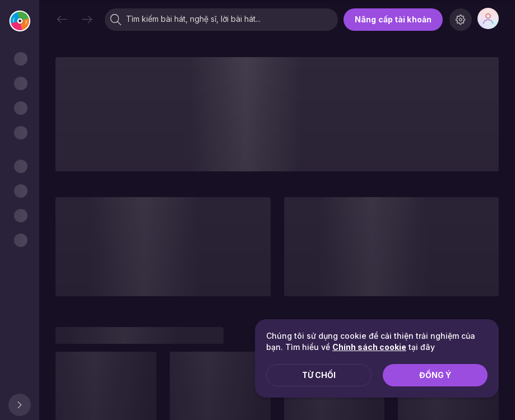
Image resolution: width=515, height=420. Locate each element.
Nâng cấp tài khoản (393, 19)
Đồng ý (435, 375)
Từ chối (319, 375)
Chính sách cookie (369, 347)
